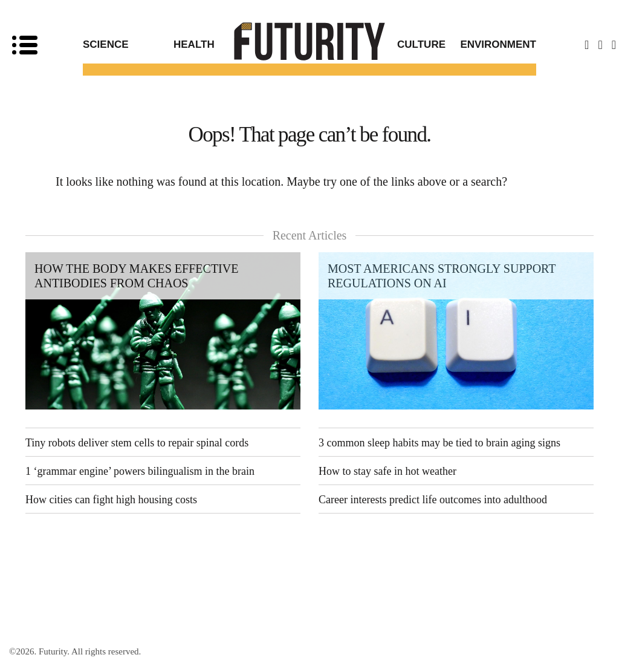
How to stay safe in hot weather (387, 471)
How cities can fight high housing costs (111, 500)
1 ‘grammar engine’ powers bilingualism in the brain (140, 471)
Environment (498, 44)
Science (106, 44)
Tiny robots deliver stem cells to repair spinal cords (137, 443)
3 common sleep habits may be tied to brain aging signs (439, 443)
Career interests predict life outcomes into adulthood (433, 500)
